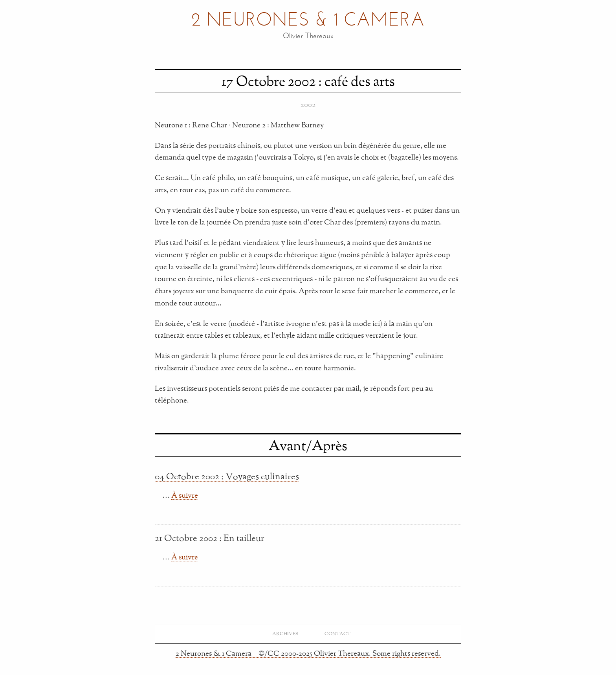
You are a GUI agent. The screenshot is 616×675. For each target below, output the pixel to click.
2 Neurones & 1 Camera (308, 21)
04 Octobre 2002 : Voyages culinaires (227, 476)
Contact (337, 634)
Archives (285, 634)
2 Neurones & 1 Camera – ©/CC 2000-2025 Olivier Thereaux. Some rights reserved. (308, 653)
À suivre (185, 495)
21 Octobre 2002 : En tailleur (210, 538)
